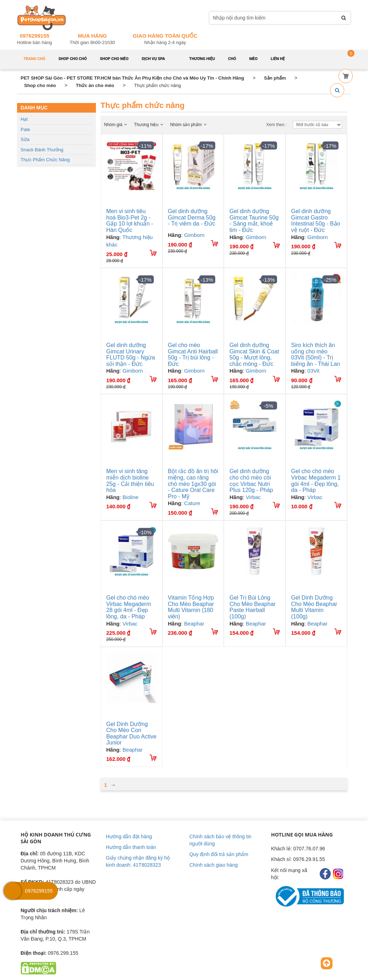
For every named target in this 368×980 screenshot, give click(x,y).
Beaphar (194, 624)
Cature (192, 503)
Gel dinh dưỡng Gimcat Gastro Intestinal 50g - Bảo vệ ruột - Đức (316, 221)
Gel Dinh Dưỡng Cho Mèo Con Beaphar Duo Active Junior (131, 733)
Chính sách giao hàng (213, 865)
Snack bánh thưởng (42, 150)
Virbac (253, 497)
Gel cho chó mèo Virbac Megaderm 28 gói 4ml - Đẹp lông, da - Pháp (129, 607)
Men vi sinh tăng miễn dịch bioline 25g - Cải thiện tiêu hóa (130, 481)
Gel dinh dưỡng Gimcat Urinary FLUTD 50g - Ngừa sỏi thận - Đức (131, 354)
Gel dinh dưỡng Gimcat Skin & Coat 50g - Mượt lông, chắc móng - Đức (254, 354)
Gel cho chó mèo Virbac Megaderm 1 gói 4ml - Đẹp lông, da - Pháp (316, 481)
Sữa (25, 139)
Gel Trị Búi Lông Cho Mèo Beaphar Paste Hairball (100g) (253, 607)
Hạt (24, 119)
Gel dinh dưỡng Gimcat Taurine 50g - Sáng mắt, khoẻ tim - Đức (254, 221)
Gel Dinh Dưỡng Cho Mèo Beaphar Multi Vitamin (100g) (314, 607)
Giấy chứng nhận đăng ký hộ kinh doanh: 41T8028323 (138, 861)
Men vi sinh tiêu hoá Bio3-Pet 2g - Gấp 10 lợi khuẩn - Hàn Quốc (130, 221)
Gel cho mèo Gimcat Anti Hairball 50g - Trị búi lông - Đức (193, 354)
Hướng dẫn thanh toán (131, 847)
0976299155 (34, 36)
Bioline (131, 497)
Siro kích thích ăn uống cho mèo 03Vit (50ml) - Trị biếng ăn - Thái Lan (316, 354)
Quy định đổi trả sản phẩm (219, 854)
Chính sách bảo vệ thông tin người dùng (220, 840)
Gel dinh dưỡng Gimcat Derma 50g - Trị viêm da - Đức (192, 217)
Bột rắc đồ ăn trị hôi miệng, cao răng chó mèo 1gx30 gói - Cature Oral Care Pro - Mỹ (193, 484)
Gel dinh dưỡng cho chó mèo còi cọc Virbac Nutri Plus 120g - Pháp (251, 481)
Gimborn (194, 235)
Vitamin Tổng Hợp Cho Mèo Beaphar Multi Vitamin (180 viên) (191, 607)
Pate (25, 129)
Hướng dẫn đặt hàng (129, 836)
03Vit (313, 371)
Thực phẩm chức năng (45, 160)
